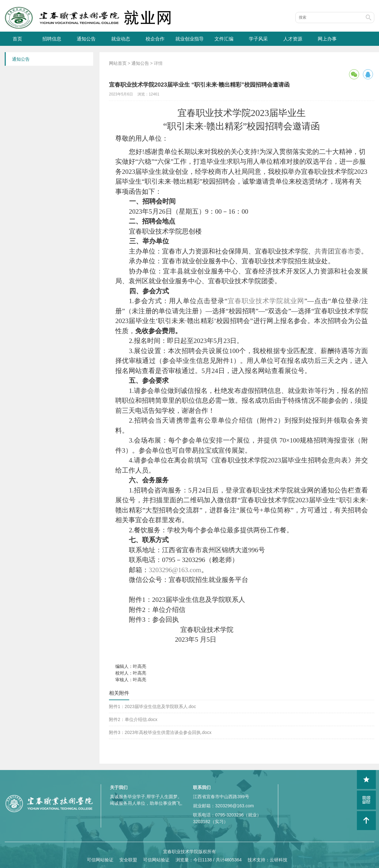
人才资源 (293, 39)
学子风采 (258, 39)
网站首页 (118, 63)
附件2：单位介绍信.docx (133, 719)
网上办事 (327, 39)
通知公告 (86, 39)
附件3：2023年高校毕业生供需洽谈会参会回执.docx (160, 732)
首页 (17, 39)
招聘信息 (52, 39)
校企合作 (155, 39)
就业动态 (121, 39)
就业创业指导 (189, 39)
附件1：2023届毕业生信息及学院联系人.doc (152, 706)
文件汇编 (224, 39)
